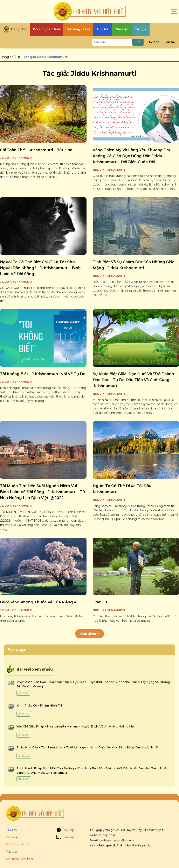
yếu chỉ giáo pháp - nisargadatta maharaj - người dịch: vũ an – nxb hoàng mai (75, 726)
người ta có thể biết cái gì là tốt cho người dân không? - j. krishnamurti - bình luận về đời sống (40, 268)
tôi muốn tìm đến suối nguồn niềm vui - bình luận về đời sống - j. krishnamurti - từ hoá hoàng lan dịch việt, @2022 (42, 492)
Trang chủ (8, 57)
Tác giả (11, 852)
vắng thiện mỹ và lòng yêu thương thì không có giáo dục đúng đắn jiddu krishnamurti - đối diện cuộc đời (131, 156)
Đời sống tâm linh (19, 859)
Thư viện (13, 837)
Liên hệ (169, 42)
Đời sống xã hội (18, 844)
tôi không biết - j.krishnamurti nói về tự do (43, 374)
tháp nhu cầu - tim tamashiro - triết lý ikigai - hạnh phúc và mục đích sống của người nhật (87, 747)
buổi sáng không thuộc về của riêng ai (39, 602)
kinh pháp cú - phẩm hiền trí (40, 705)
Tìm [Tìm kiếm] (138, 42)
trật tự (100, 602)
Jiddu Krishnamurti (16, 158)
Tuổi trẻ (12, 830)
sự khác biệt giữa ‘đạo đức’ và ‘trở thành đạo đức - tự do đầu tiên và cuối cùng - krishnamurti (133, 380)
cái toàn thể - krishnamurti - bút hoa (36, 150)
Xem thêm (88, 634)
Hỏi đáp (154, 42)
